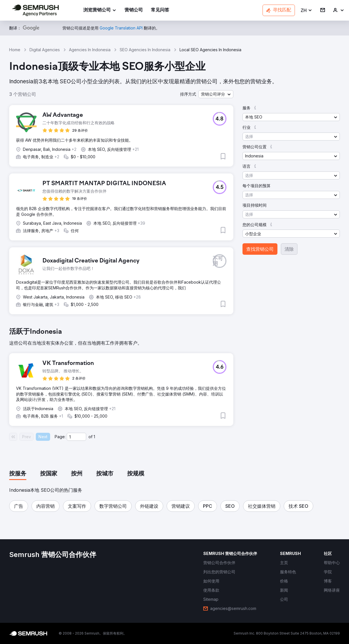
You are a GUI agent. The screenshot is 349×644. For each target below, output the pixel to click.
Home (15, 50)
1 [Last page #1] (94, 437)
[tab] (18, 474)
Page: (60, 437)
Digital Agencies (45, 50)
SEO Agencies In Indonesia (145, 50)
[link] (134, 10)
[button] (306, 10)
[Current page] (76, 437)
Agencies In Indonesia (90, 50)
